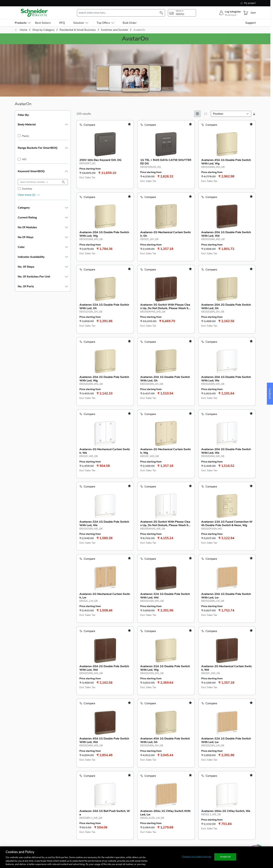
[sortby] (231, 114)
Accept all (225, 857)
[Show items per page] (169, 722)
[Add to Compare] (87, 125)
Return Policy (172, 782)
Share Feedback (223, 786)
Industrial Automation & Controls (35, 797)
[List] (206, 114)
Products (22, 751)
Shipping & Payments (177, 790)
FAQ (117, 759)
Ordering (119, 767)
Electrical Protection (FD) (30, 767)
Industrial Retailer (75, 767)
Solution (81, 23)
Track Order (121, 797)
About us (171, 751)
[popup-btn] (182, 13)
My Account (231, 15)
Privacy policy (172, 774)
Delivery (119, 782)
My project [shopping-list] (248, 3)
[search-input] (119, 13)
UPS (18, 774)
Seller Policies (73, 809)
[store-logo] (34, 13)
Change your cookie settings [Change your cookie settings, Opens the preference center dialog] (197, 857)
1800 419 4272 (223, 767)
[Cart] (246, 13)
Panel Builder (73, 782)
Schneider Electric (106, 733)
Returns (119, 790)
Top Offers (105, 23)
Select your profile (79, 751)
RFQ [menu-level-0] (62, 23)
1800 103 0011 (223, 759)
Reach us (220, 751)
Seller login (71, 802)
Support (250, 23)
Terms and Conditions (177, 767)
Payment (119, 774)
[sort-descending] (254, 114)
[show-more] (43, 195)
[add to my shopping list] (129, 124)
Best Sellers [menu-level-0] (43, 23)
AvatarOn (139, 30)
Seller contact (75, 794)
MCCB (19, 782)
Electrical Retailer (75, 759)
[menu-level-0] (23, 23)
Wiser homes (23, 790)
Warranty (169, 797)
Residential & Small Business (33, 759)
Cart (253, 13)
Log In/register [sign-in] (233, 12)
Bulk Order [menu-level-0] (130, 23)
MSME (68, 774)
